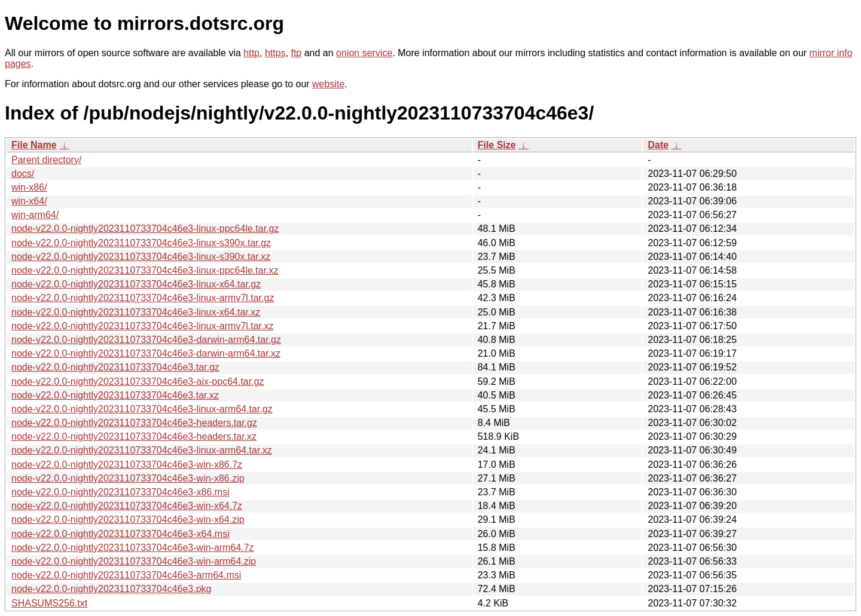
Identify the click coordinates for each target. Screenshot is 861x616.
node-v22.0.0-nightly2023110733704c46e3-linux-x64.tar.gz (136, 284)
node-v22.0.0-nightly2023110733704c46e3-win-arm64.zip (134, 561)
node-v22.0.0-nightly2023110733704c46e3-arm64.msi (126, 575)
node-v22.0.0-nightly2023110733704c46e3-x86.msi (120, 492)
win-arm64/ (35, 215)
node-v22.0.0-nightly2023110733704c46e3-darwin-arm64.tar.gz (146, 340)
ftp (296, 53)
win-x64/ (29, 201)
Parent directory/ (46, 160)
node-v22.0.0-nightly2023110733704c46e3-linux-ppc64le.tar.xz (145, 270)
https (275, 53)
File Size (497, 145)
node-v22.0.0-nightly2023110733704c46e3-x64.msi (120, 534)
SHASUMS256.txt (49, 603)
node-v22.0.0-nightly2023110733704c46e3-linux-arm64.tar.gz (142, 409)
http (251, 53)
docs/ (23, 174)
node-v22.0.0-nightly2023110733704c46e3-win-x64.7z (127, 506)
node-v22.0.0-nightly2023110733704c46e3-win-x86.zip (128, 478)
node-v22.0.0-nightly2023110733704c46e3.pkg (112, 589)
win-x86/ (29, 187)
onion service (364, 53)
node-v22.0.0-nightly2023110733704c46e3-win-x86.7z (127, 465)
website (328, 84)
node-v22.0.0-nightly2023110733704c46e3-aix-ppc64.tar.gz (138, 381)
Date (658, 145)
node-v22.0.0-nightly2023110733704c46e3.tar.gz (115, 367)
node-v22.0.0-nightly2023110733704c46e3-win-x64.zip (128, 520)
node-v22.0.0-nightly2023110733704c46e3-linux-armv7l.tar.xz (143, 326)
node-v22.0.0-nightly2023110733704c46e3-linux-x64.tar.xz (136, 312)
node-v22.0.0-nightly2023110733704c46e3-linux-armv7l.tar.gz (143, 298)
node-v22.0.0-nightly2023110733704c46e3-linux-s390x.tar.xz (141, 257)
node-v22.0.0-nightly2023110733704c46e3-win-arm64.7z (133, 548)
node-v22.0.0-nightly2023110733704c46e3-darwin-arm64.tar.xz (146, 353)
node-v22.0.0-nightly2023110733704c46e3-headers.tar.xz (134, 436)
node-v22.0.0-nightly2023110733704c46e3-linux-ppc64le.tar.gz (145, 229)
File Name (34, 145)
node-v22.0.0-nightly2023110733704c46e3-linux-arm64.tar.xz (142, 450)
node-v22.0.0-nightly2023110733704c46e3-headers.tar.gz (134, 423)
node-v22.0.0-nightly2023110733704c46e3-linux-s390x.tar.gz (141, 243)
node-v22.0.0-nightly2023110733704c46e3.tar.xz (115, 395)
